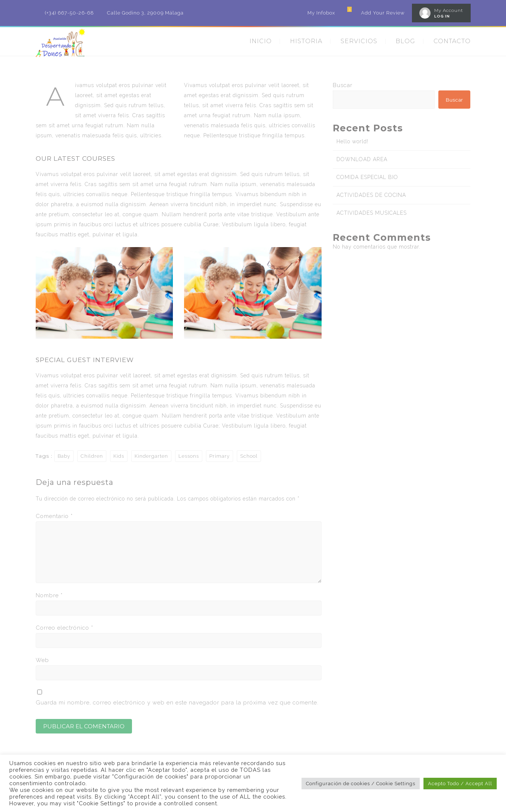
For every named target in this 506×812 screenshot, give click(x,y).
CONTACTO (452, 41)
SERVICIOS (359, 41)
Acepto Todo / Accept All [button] (460, 784)
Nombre (49, 595)
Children (92, 456)
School (249, 456)
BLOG (405, 41)
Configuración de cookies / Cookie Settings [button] (361, 784)
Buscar (343, 85)
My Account (449, 10)
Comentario (54, 516)
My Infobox (321, 13)
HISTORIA (306, 41)
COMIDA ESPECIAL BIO (367, 177)
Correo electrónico (65, 628)
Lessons (189, 456)
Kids (119, 456)
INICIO (261, 41)
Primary (220, 456)
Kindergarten (151, 456)
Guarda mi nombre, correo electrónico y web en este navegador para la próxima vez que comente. (177, 703)
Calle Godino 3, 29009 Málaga (145, 13)
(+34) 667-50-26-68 (70, 13)
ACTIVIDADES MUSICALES (372, 213)
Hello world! (352, 141)
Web (42, 660)
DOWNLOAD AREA (362, 159)
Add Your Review (383, 13)
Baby (64, 456)
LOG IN (442, 16)
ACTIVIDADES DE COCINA (371, 195)
